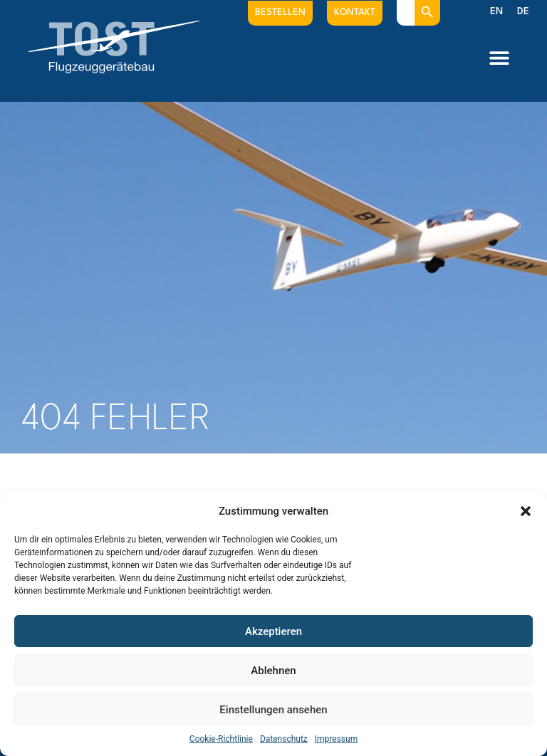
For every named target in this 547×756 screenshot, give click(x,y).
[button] (526, 511)
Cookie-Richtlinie (221, 739)
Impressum (336, 739)
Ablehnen (273, 671)
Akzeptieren (273, 631)
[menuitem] (496, 12)
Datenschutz (284, 739)
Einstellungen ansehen (273, 710)
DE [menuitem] (523, 11)
